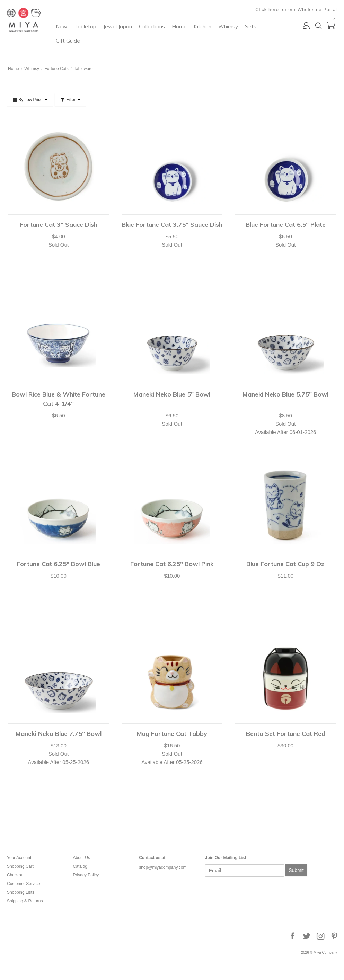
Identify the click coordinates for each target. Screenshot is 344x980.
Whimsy (107, 47)
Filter (70, 100)
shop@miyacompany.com (163, 867)
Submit (296, 870)
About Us (82, 858)
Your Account (19, 858)
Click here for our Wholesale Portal (296, 10)
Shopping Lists (21, 892)
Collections (193, 33)
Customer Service (23, 884)
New (103, 33)
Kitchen (244, 33)
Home (220, 33)
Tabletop (126, 33)
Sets (129, 47)
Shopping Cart (20, 866)
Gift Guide (154, 47)
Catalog (80, 866)
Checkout (16, 875)
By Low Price (30, 100)
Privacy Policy (86, 875)
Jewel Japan (159, 33)
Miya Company (35, 50)
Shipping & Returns (25, 901)
